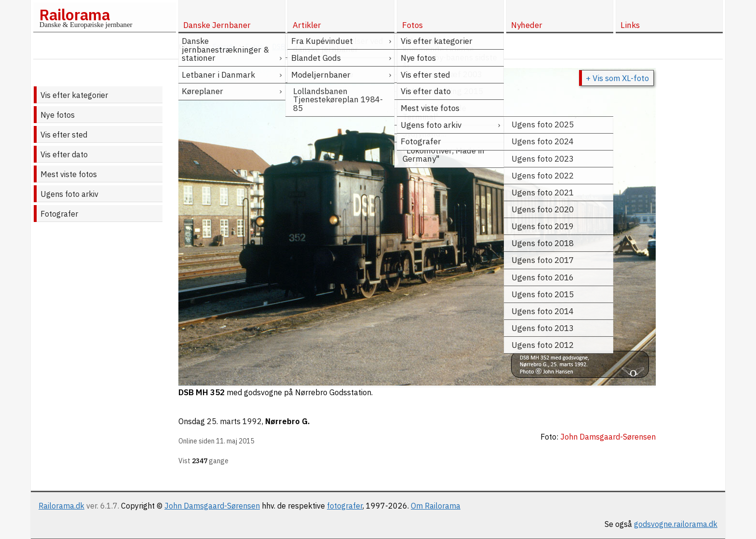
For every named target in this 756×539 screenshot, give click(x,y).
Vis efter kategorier (74, 95)
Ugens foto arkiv (69, 194)
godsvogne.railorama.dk (676, 524)
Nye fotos (58, 115)
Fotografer (59, 214)
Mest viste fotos (69, 174)
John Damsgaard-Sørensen (212, 506)
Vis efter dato (64, 154)
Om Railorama (436, 506)
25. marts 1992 (234, 421)
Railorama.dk (61, 506)
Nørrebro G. (288, 421)
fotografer (345, 506)
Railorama (74, 14)
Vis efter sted (64, 135)
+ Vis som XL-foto (617, 78)
